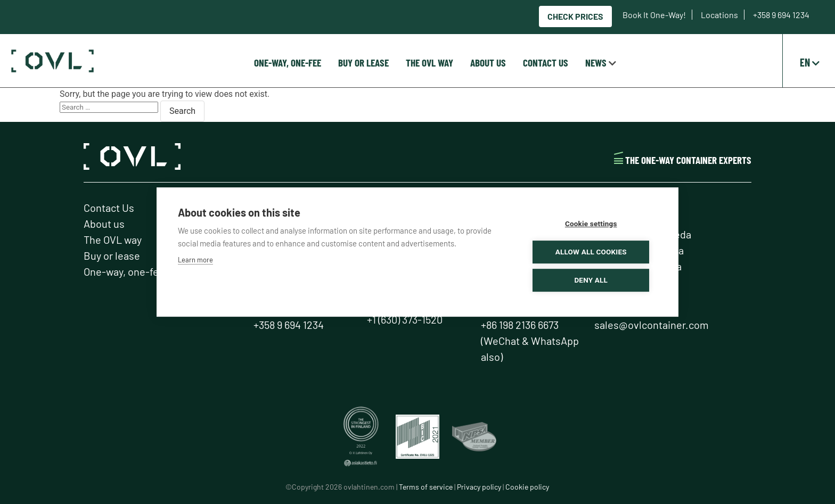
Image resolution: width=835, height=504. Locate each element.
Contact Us (546, 63)
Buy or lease (363, 63)
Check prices (575, 16)
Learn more (195, 260)
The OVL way (429, 63)
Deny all (593, 280)
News (596, 63)
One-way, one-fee (288, 63)
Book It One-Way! (655, 15)
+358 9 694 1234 (781, 15)
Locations (720, 15)
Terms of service (426, 487)
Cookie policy (527, 487)
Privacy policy (479, 487)
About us (488, 63)
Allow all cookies (593, 252)
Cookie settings (593, 224)
